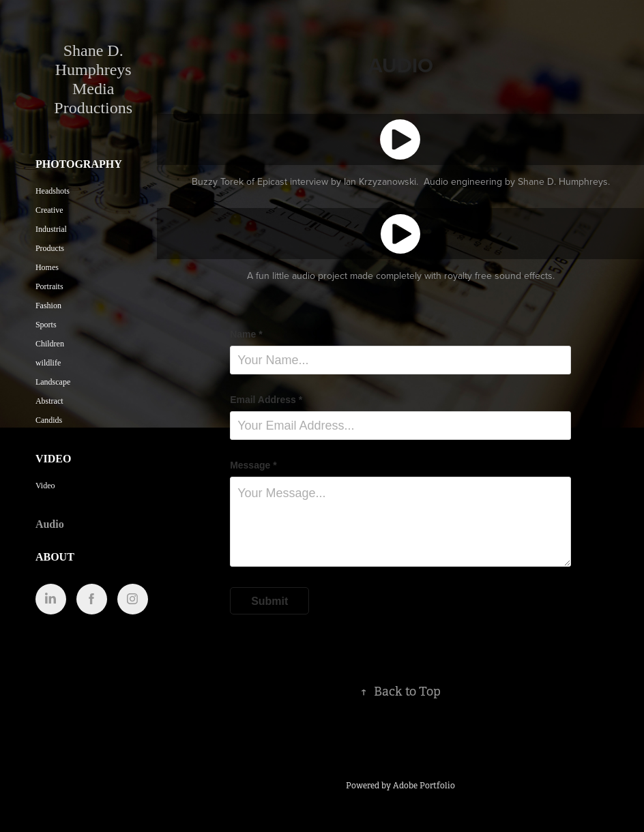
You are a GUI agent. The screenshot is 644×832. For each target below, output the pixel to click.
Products (50, 248)
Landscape (53, 382)
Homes (47, 267)
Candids (49, 420)
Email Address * (266, 400)
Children (50, 344)
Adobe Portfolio (424, 786)
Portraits (49, 286)
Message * (253, 465)
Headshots (53, 191)
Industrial (51, 229)
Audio (50, 524)
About (55, 557)
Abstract (49, 401)
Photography (79, 164)
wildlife (48, 363)
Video (53, 459)
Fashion (48, 306)
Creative (49, 210)
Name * (246, 334)
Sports (46, 325)
